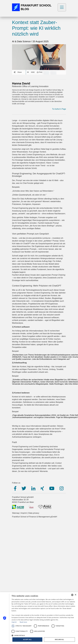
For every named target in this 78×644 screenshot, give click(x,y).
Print (40, 72)
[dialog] (39, 618)
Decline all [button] (59, 639)
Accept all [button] (27, 639)
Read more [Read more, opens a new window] (23, 622)
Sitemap (16, 513)
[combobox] (72, 595)
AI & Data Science (22, 41)
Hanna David (21, 83)
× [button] (75, 595)
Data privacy (34, 513)
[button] (44, 635)
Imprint (24, 513)
